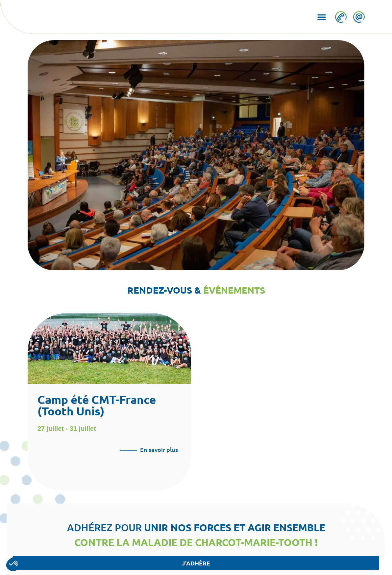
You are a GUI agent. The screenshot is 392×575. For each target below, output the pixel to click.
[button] (321, 17)
